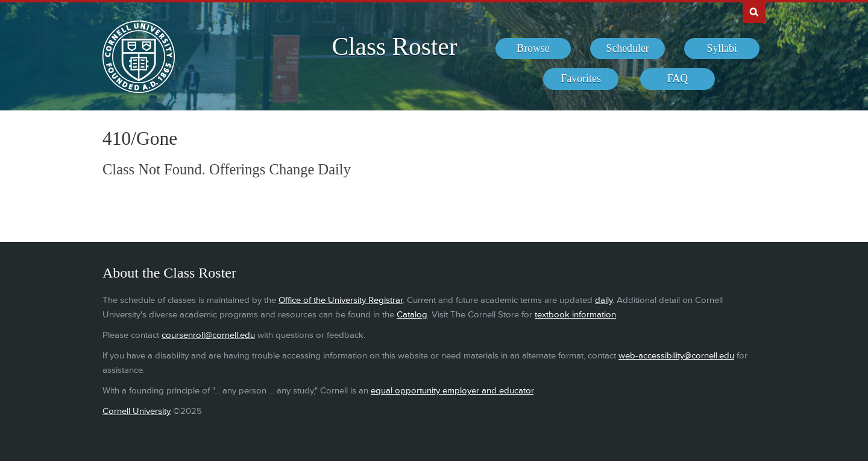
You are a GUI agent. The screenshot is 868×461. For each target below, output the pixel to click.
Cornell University (137, 411)
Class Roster (394, 46)
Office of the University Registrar (341, 300)
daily (604, 300)
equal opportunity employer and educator (452, 391)
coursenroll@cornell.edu (208, 335)
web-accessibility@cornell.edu (676, 356)
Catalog (412, 315)
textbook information (575, 315)
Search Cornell (754, 11)
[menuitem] (533, 49)
